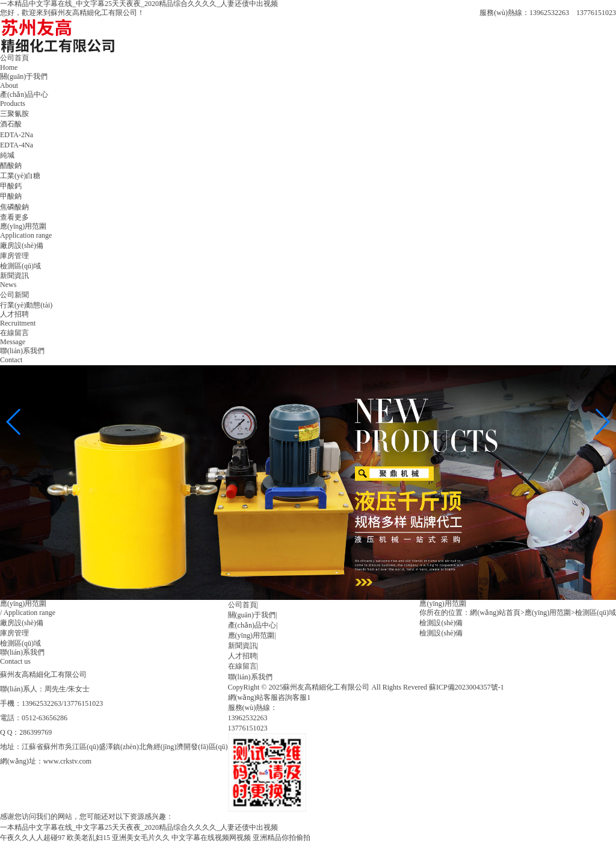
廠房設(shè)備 (22, 245)
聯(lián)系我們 (250, 677)
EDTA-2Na (17, 135)
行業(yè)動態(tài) (26, 305)
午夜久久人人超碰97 (32, 838)
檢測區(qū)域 (20, 266)
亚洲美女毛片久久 (141, 838)
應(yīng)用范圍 (251, 635)
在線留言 (242, 666)
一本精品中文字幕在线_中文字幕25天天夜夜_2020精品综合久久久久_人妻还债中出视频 (139, 827)
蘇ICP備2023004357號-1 (467, 687)
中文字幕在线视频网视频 (211, 838)
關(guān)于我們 (252, 615)
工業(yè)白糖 (20, 176)
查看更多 (14, 217)
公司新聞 (14, 295)
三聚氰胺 (14, 114)
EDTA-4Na (17, 145)
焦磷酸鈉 (14, 207)
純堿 (7, 155)
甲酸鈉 (11, 196)
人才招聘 (242, 656)
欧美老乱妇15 (88, 838)
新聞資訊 (242, 646)
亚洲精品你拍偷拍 (282, 838)
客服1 (301, 697)
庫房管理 (14, 256)
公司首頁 (242, 605)
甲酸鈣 (11, 186)
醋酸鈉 (11, 165)
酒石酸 (11, 124)
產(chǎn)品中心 (252, 625)
